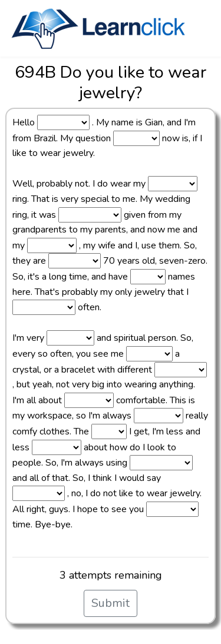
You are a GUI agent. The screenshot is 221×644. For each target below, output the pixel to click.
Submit (111, 603)
